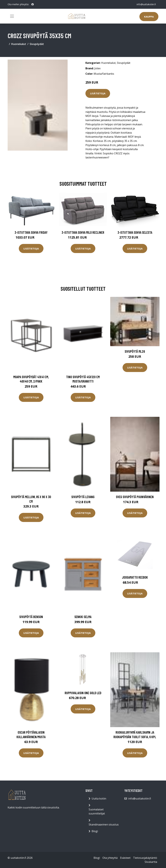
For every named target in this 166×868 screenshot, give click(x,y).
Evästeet (125, 858)
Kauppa (149, 17)
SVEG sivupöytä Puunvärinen (135, 497)
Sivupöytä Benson (31, 617)
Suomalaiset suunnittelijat (97, 812)
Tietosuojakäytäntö (145, 858)
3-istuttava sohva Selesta (135, 232)
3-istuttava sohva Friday (31, 232)
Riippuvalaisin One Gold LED (83, 693)
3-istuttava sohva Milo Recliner (83, 232)
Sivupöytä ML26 (135, 351)
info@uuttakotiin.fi (146, 4)
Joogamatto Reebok (135, 577)
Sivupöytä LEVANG (83, 497)
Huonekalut (19, 44)
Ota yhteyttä (110, 858)
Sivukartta (151, 862)
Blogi (95, 831)
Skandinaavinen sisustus (104, 825)
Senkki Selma (83, 617)
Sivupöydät (37, 44)
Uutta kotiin (99, 799)
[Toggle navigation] (12, 16)
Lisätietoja (98, 93)
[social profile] (33, 4)
